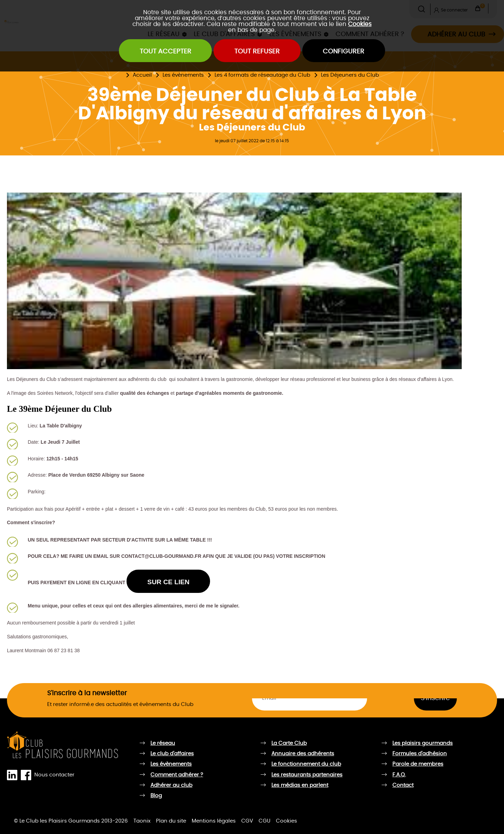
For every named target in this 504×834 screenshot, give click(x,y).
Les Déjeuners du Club (350, 75)
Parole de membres (418, 764)
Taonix (142, 821)
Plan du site (171, 821)
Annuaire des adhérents (303, 754)
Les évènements (183, 75)
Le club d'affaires (172, 754)
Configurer (344, 52)
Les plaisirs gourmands (423, 743)
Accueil (142, 75)
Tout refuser (257, 52)
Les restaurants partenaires (307, 775)
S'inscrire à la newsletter (87, 693)
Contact (403, 785)
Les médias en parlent (300, 785)
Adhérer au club (171, 785)
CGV (247, 821)
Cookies (360, 24)
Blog (156, 796)
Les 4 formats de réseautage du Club (262, 75)
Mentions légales (214, 821)
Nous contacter (54, 775)
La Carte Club (289, 743)
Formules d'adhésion (420, 754)
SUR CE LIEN (168, 582)
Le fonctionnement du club (306, 764)
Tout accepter (166, 52)
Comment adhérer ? (177, 775)
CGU (264, 821)
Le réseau (163, 743)
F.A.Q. (399, 775)
